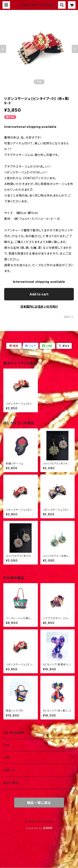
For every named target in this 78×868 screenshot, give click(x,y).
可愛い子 (9, 770)
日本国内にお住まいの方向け (39, 306)
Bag (6, 745)
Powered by (39, 828)
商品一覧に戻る (39, 803)
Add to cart (39, 294)
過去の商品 (11, 783)
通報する (69, 317)
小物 (6, 757)
